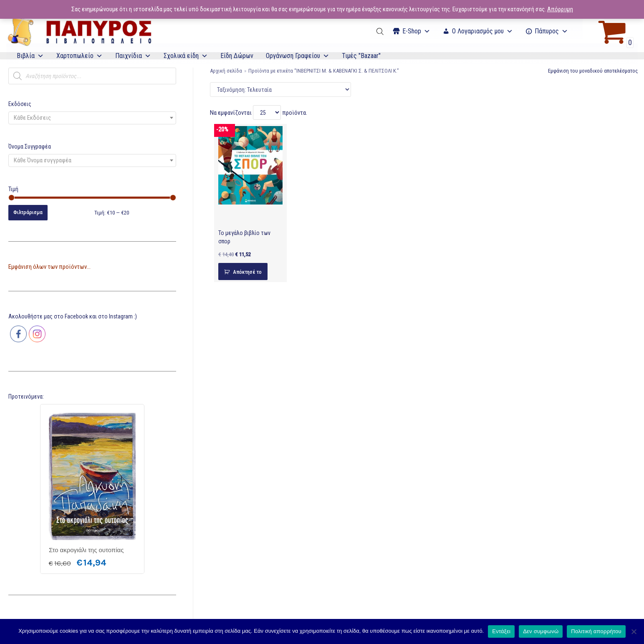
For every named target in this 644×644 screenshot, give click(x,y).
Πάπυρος (551, 31)
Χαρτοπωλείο (80, 56)
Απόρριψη (560, 9)
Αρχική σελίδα (226, 71)
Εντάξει (501, 631)
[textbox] (92, 118)
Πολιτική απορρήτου (596, 631)
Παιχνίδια (133, 56)
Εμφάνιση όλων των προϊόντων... (49, 267)
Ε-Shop (416, 31)
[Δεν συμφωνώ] (634, 631)
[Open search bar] (381, 31)
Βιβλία (30, 56)
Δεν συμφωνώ (541, 631)
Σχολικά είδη (186, 56)
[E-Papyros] (79, 31)
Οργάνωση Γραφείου (298, 56)
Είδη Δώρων (237, 56)
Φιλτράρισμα (28, 212)
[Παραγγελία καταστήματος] (280, 90)
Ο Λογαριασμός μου (482, 31)
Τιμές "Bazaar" (361, 56)
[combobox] (92, 118)
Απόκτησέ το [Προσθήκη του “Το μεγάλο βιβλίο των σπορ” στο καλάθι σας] (247, 272)
